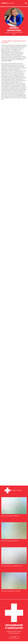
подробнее (14, 637)
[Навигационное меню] (26, 3)
